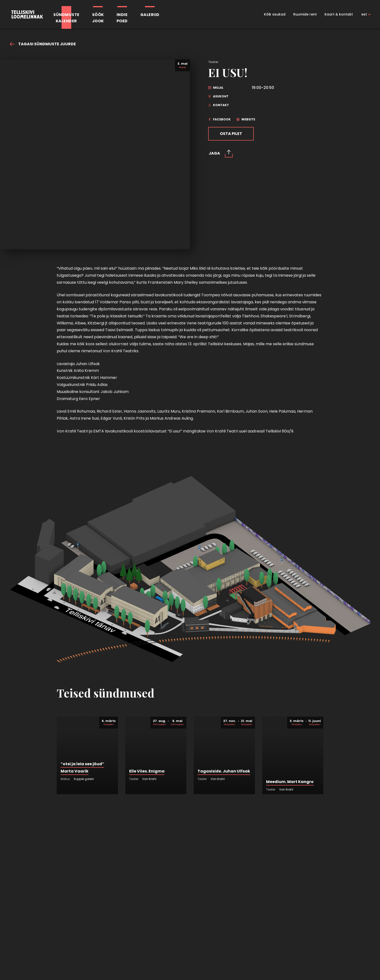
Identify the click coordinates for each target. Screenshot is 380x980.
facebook (219, 119)
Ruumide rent (305, 14)
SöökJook (98, 18)
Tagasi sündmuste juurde (43, 44)
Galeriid (150, 15)
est (364, 14)
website (246, 119)
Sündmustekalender (66, 18)
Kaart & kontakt (339, 14)
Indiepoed (122, 18)
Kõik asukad (275, 14)
